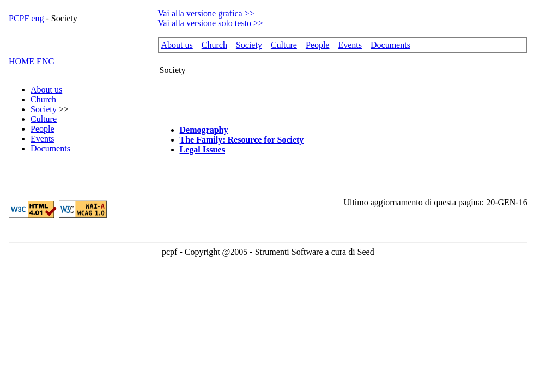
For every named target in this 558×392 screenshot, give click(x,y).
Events (43, 139)
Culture (44, 119)
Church (43, 99)
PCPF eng (26, 18)
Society (44, 109)
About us (46, 90)
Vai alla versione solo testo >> (211, 23)
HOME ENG (32, 61)
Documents (50, 148)
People (43, 129)
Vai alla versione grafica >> (206, 13)
